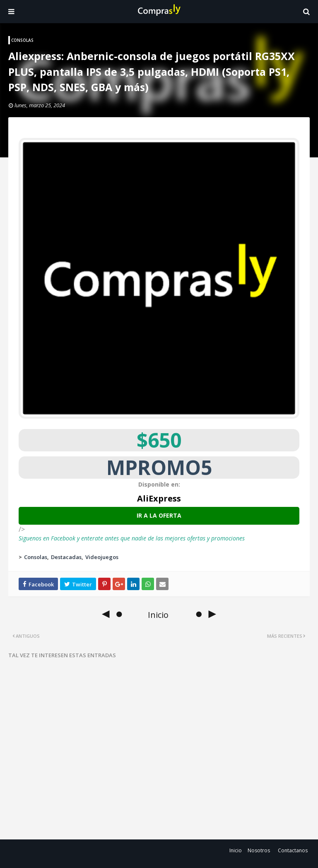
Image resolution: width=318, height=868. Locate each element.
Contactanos (293, 850)
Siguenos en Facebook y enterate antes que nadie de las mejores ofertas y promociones (132, 538)
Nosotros (259, 850)
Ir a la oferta (159, 515)
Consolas (36, 557)
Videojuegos (102, 557)
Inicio (236, 850)
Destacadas (66, 557)
